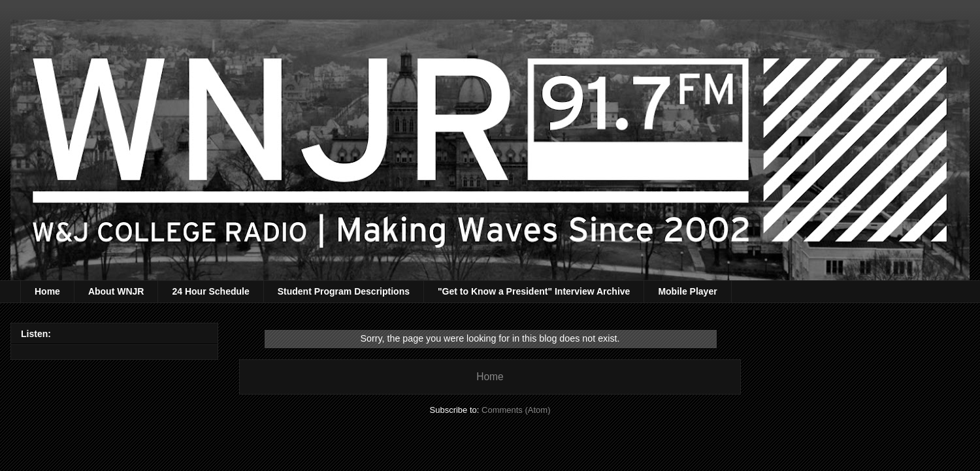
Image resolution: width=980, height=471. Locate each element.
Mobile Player (687, 291)
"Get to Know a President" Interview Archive (534, 291)
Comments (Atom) (516, 410)
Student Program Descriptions (344, 291)
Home (47, 291)
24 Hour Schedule (210, 291)
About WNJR (116, 291)
